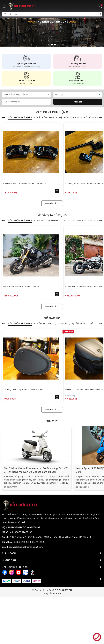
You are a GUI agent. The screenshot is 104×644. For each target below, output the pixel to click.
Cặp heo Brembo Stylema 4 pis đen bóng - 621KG (25, 183)
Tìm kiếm (78, 102)
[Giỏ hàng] (100, 6)
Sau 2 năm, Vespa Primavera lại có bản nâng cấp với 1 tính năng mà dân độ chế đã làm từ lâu (36, 470)
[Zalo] (25, 572)
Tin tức (52, 421)
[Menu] (4, 6)
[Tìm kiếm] (100, 14)
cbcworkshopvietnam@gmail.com (26, 547)
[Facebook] (4, 572)
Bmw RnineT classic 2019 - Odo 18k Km (21, 286)
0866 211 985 (78, 84)
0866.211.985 (37, 542)
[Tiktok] (32, 572)
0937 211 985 (26, 84)
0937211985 (21, 542)
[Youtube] (18, 572)
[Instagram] (11, 572)
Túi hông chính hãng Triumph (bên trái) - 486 (23, 390)
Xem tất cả (52, 203)
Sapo (59, 594)
